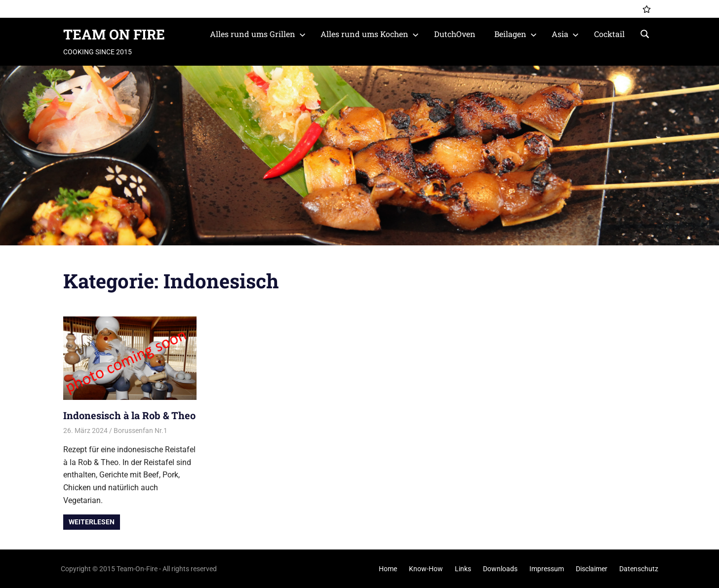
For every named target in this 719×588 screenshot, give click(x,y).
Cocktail (609, 34)
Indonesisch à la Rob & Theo (129, 415)
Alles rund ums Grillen (258, 34)
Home (388, 569)
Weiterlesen (92, 522)
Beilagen (516, 34)
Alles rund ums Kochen (370, 34)
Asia (565, 34)
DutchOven (455, 34)
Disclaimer (592, 569)
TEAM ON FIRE (114, 34)
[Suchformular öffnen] (645, 33)
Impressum (547, 569)
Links (463, 569)
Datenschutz (639, 569)
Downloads (500, 569)
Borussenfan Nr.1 (140, 431)
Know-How (426, 569)
